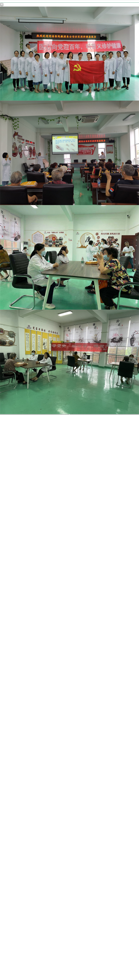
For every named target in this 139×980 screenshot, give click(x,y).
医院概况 (21, 838)
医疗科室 (77, 83)
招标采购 (21, 862)
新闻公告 (86, 838)
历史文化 (118, 850)
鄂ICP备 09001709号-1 (112, 950)
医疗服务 (53, 838)
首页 (33, 83)
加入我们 (53, 862)
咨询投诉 (86, 862)
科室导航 (53, 83)
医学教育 (53, 850)
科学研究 (21, 850)
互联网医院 (86, 850)
